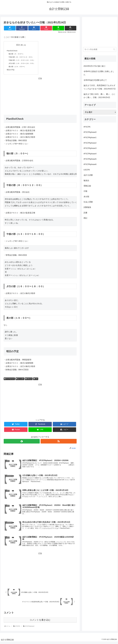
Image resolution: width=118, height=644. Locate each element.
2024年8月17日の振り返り (95, 66)
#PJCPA (87, 127)
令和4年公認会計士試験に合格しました (99, 73)
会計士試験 (20, 380)
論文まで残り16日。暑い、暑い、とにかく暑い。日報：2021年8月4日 (99, 96)
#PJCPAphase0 (90, 132)
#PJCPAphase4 (9, 380)
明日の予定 (11, 71)
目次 (19, 45)
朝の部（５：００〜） (17, 54)
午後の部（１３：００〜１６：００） (23, 61)
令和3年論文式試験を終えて (95, 80)
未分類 (86, 197)
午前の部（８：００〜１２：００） (22, 57)
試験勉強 (87, 207)
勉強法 (86, 181)
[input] (100, 49)
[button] (114, 49)
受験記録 (29, 380)
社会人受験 (88, 202)
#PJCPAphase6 (90, 164)
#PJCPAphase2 (90, 143)
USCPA (87, 170)
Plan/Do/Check (12, 51)
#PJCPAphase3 (90, 148)
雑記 (85, 218)
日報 (36, 380)
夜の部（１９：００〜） (18, 67)
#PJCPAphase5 (90, 159)
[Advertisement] (40, 96)
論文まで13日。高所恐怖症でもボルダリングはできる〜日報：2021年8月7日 (100, 87)
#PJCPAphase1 (90, 137)
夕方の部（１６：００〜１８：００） (23, 64)
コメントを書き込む (40, 622)
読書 (85, 213)
